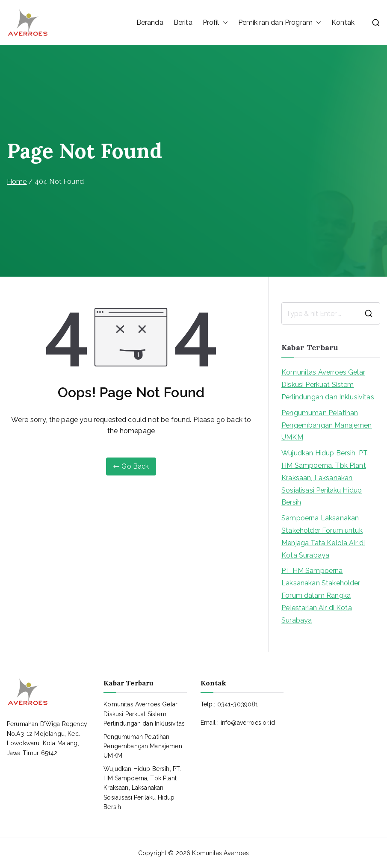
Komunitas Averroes (220, 853)
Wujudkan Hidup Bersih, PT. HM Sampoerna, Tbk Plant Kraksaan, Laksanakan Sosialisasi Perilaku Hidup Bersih (325, 478)
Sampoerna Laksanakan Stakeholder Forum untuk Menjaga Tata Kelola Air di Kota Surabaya (323, 536)
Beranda (150, 22)
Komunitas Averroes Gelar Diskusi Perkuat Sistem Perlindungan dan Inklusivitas (328, 385)
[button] (224, 23)
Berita (183, 22)
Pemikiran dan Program (280, 23)
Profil (215, 23)
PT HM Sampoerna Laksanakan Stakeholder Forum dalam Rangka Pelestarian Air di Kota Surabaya (321, 595)
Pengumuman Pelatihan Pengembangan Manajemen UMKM (327, 425)
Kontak (343, 22)
